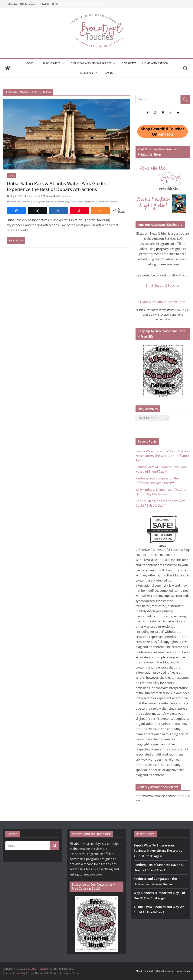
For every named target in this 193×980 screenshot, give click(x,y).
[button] (35, 63)
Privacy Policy (183, 971)
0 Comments (62, 196)
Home (29, 63)
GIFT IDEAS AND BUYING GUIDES (91, 63)
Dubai (72, 202)
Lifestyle (87, 73)
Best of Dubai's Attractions (54, 202)
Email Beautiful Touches (163, 285)
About (139, 971)
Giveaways (129, 63)
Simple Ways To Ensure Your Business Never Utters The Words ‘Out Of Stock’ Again (163, 456)
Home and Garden (155, 63)
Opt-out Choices (164, 971)
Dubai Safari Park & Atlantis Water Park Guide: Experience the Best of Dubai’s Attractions (56, 186)
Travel (108, 73)
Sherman (32, 196)
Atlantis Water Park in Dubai (25, 202)
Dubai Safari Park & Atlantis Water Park (97, 202)
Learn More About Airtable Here (163, 302)
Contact (149, 971)
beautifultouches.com (163, 531)
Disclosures (52, 63)
